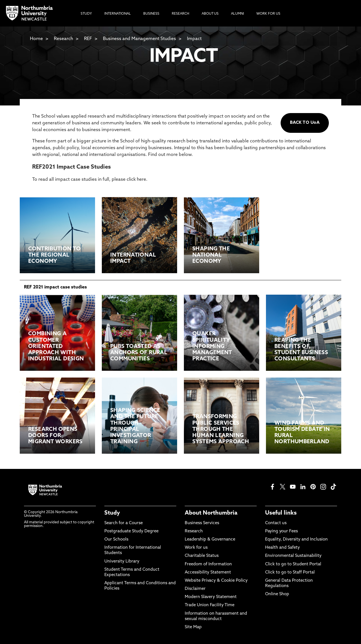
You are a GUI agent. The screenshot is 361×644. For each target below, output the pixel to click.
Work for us (196, 548)
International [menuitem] (118, 14)
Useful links (281, 513)
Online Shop (277, 594)
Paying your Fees (281, 531)
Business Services (202, 523)
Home (36, 39)
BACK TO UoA (305, 123)
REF (88, 39)
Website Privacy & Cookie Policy (216, 581)
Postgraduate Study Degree (131, 531)
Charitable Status (202, 556)
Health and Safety (282, 548)
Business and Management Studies (139, 39)
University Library (122, 562)
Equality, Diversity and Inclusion (296, 540)
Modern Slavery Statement (211, 597)
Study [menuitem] (86, 14)
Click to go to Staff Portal (290, 573)
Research (63, 39)
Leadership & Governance (210, 540)
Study (112, 513)
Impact (194, 39)
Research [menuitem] (180, 14)
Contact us (276, 523)
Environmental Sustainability (293, 556)
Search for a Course (124, 523)
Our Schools (116, 540)
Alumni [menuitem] (237, 14)
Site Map (193, 627)
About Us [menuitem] (210, 14)
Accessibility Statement (208, 573)
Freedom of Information (208, 564)
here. (142, 180)
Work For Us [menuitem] (268, 14)
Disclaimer (195, 589)
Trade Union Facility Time (210, 605)
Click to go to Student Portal (293, 564)
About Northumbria (211, 513)
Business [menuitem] (151, 14)
